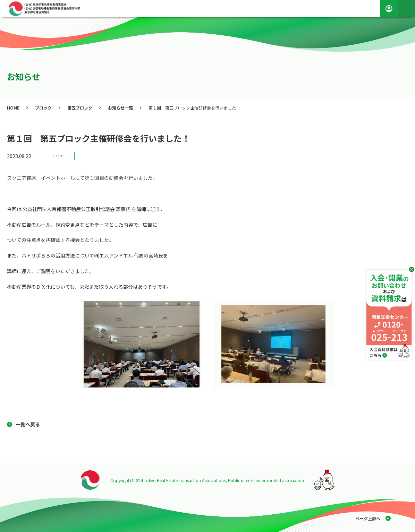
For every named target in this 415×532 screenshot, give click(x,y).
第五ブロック (80, 108)
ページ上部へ (368, 518)
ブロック (43, 108)
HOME (13, 108)
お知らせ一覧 (120, 108)
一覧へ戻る (28, 424)
